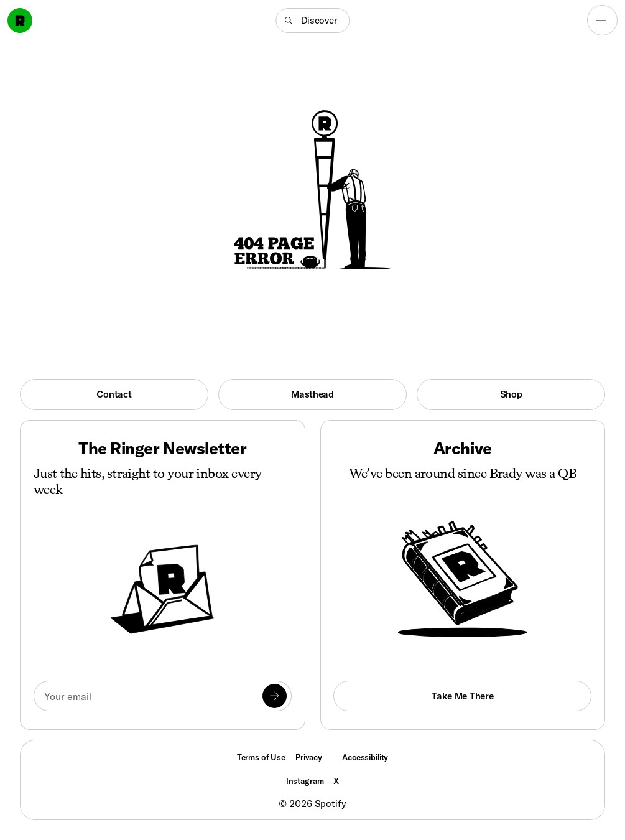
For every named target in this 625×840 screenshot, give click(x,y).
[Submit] (274, 696)
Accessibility (365, 757)
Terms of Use (261, 757)
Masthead (312, 394)
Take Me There (462, 696)
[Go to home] (20, 21)
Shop (511, 394)
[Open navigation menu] (602, 20)
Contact (114, 394)
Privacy (309, 757)
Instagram (305, 781)
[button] (312, 21)
